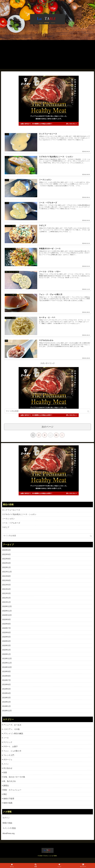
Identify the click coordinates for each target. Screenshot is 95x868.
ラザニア (6, 533)
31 (56, 440)
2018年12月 (7, 716)
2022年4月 (6, 568)
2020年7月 (6, 633)
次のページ (48, 432)
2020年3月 (6, 651)
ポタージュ (8, 765)
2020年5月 (6, 642)
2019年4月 (6, 698)
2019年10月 (7, 672)
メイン (6, 769)
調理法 (6, 791)
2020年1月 (6, 659)
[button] (91, 541)
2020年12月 (7, 612)
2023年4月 (6, 555)
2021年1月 (6, 607)
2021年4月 (6, 594)
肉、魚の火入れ (10, 786)
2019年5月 (6, 694)
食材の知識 (8, 808)
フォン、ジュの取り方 (12, 756)
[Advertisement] (47, 55)
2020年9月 (6, 625)
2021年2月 (6, 603)
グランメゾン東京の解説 (13, 739)
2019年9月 (6, 677)
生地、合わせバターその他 (14, 782)
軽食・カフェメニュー (12, 795)
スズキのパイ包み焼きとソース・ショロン (19, 520)
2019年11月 (7, 668)
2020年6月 (6, 638)
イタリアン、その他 (11, 734)
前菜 (5, 778)
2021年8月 (6, 581)
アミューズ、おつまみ (12, 730)
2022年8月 (6, 564)
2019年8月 (6, 681)
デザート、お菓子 (11, 752)
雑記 (5, 799)
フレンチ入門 (9, 760)
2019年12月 (7, 664)
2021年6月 (6, 586)
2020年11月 (7, 616)
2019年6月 (6, 690)
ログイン (6, 823)
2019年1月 (6, 711)
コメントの (9, 833)
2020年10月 (7, 620)
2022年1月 (6, 573)
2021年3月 (6, 599)
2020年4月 (6, 646)
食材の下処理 (9, 804)
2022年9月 (6, 560)
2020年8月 (6, 629)
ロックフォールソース (11, 515)
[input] (47, 541)
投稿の (7, 828)
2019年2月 (6, 707)
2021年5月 (6, 590)
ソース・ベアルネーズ (11, 528)
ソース (6, 743)
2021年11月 (7, 577)
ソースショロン (8, 524)
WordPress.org (9, 839)
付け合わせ (8, 773)
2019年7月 (6, 685)
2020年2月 (6, 655)
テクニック (8, 747)
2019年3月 (6, 703)
